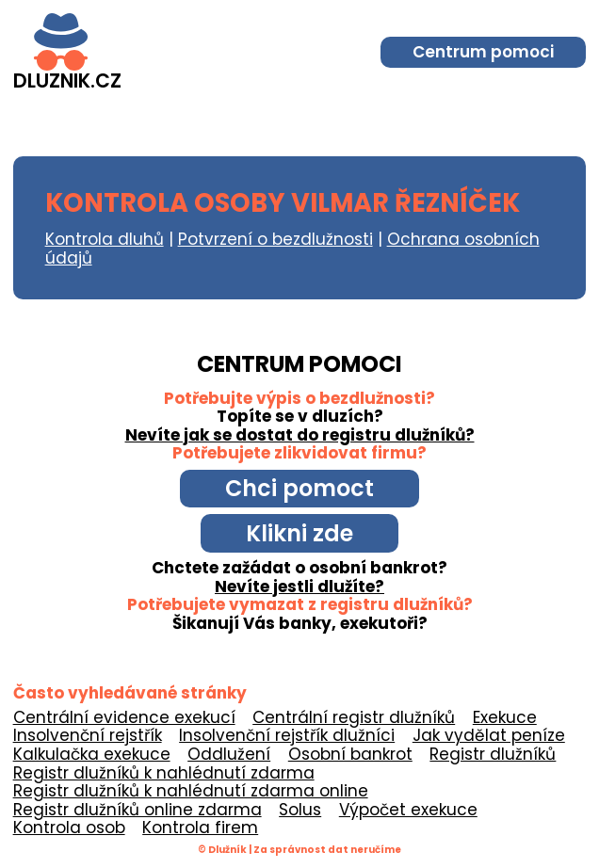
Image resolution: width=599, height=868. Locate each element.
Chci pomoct (299, 488)
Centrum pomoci (483, 52)
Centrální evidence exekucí (124, 717)
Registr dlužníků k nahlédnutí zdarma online (191, 791)
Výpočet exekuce (408, 810)
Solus (300, 810)
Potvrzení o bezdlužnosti (275, 239)
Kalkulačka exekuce (92, 754)
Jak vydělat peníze (489, 735)
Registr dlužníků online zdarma (138, 810)
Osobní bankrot (350, 754)
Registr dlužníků (493, 754)
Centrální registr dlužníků (354, 717)
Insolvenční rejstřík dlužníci (287, 735)
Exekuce (505, 717)
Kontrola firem (200, 828)
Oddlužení (229, 754)
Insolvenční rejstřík (88, 735)
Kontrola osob (69, 828)
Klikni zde (299, 533)
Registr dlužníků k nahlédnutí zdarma (164, 773)
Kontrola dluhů (105, 239)
